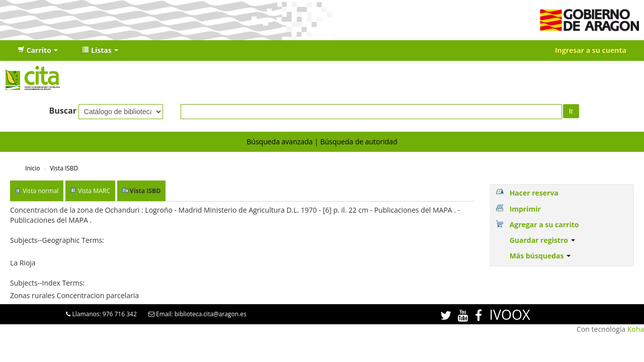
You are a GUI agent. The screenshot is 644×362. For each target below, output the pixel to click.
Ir (571, 111)
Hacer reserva (534, 193)
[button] (38, 50)
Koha (636, 329)
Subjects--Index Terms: (47, 283)
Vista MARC (94, 191)
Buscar (63, 111)
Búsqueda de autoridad (358, 142)
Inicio (32, 168)
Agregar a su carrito (544, 224)
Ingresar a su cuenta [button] (591, 50)
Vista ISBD (64, 168)
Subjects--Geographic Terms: (57, 240)
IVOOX (509, 314)
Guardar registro (542, 240)
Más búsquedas (540, 256)
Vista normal (41, 191)
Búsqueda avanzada (279, 142)
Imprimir (525, 209)
